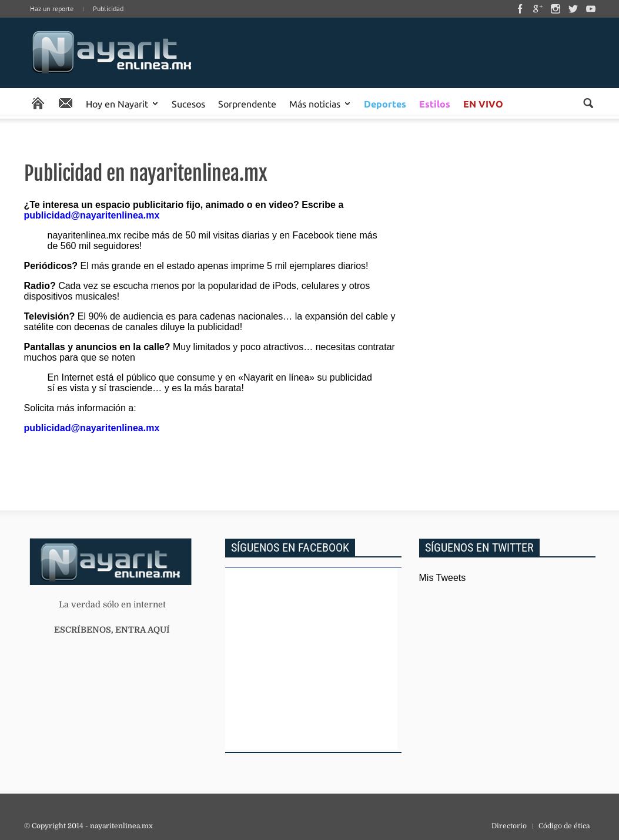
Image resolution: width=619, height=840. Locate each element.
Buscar (588, 103)
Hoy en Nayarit (117, 103)
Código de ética (564, 826)
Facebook (520, 9)
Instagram (556, 9)
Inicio (112, 53)
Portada (38, 103)
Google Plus (538, 9)
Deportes (385, 104)
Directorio (509, 826)
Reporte (66, 103)
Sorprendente (247, 103)
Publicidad (108, 9)
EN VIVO (483, 104)
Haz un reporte (52, 9)
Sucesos (188, 103)
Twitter (573, 9)
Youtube (591, 9)
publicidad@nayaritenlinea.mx (92, 215)
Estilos (435, 104)
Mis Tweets (443, 578)
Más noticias (315, 103)
